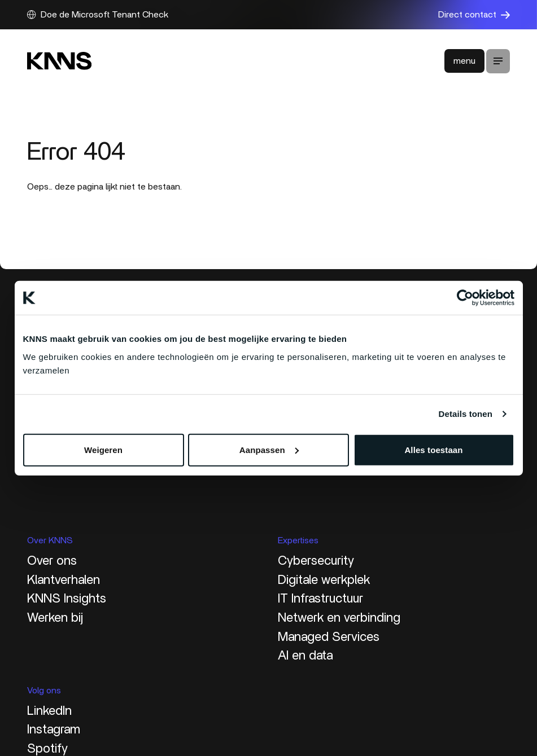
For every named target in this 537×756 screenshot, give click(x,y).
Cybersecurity (316, 561)
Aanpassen (269, 449)
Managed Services (329, 637)
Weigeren (103, 449)
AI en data (305, 656)
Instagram (54, 729)
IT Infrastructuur (320, 599)
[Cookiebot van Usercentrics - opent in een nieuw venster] (465, 298)
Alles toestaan (433, 449)
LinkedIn (49, 711)
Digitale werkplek (324, 580)
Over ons (52, 561)
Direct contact (474, 15)
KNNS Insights (67, 599)
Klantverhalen (64, 580)
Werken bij (55, 618)
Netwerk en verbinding (339, 618)
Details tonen (466, 414)
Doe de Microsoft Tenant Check (98, 15)
